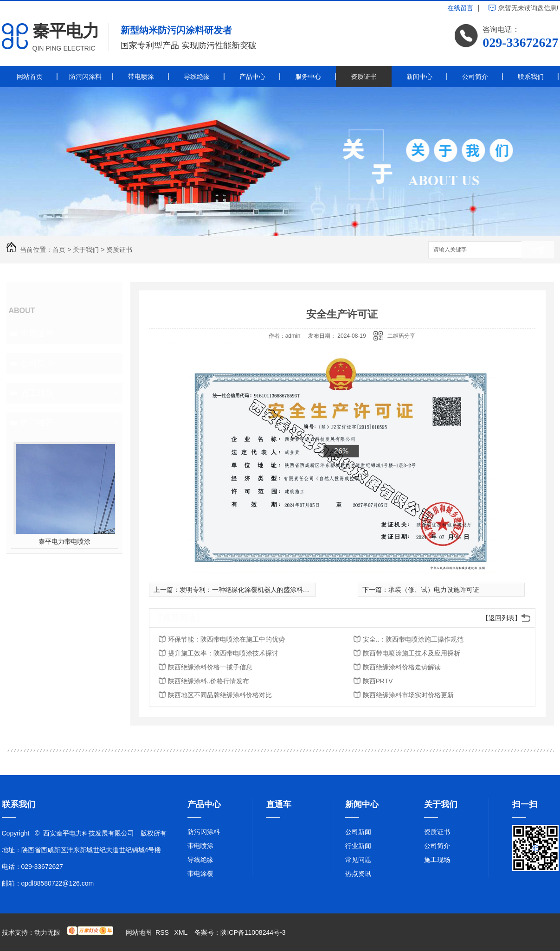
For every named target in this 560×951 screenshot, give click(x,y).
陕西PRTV (378, 681)
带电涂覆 (200, 874)
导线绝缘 (197, 77)
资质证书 (364, 77)
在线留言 (460, 8)
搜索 (538, 250)
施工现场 (37, 393)
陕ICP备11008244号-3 (253, 932)
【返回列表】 (502, 618)
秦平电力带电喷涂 (64, 541)
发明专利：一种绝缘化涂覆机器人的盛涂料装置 (248, 590)
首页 (59, 250)
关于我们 (86, 250)
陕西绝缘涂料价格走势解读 (402, 667)
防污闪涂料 (85, 77)
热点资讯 (358, 874)
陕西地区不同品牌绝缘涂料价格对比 (220, 695)
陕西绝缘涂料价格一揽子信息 (210, 667)
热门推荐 (37, 423)
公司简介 (475, 77)
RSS (163, 932)
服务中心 (308, 77)
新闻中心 (419, 77)
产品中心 (252, 77)
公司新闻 (358, 832)
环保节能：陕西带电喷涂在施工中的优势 (226, 639)
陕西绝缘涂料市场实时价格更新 (408, 695)
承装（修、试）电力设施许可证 (434, 590)
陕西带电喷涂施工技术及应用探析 (412, 653)
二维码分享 (401, 336)
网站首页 (30, 77)
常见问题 (358, 860)
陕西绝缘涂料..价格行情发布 (209, 681)
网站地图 (139, 932)
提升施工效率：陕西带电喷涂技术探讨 (223, 653)
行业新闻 (358, 846)
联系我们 (531, 77)
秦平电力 (66, 31)
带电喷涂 (141, 77)
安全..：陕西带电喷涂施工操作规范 (413, 639)
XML (182, 932)
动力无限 (47, 932)
